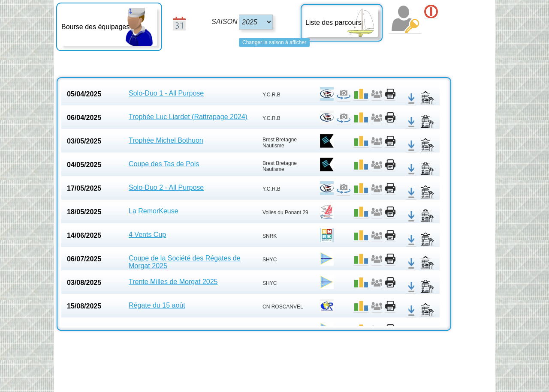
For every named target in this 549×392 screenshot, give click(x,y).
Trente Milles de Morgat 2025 (173, 282)
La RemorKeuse (154, 211)
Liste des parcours (333, 22)
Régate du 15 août (157, 305)
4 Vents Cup (147, 235)
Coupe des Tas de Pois (164, 164)
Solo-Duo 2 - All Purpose (166, 187)
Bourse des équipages (95, 27)
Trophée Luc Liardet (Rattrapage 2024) (188, 117)
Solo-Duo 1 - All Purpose (166, 93)
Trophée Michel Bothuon (166, 140)
